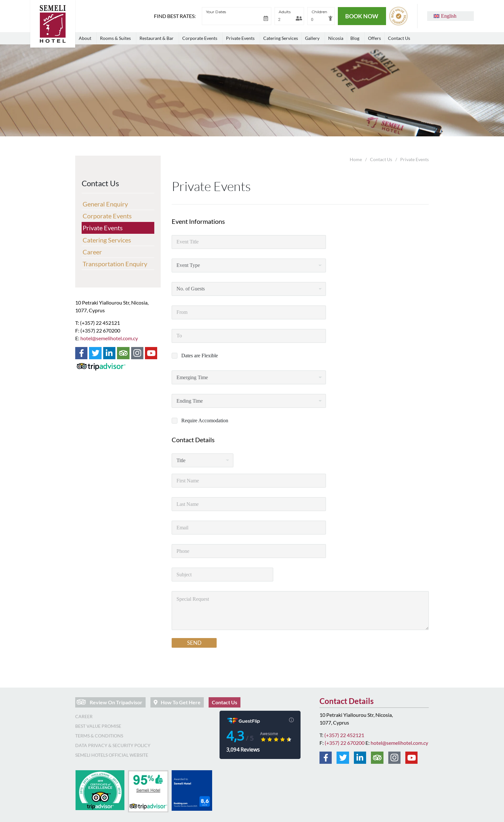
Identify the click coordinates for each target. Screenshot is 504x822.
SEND (194, 643)
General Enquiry (105, 204)
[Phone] (249, 551)
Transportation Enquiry (115, 264)
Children (319, 12)
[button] (445, 16)
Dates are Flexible (200, 356)
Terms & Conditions (99, 736)
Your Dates (216, 12)
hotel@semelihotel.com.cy (109, 338)
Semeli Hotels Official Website (112, 755)
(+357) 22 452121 (344, 735)
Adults (285, 12)
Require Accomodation (205, 420)
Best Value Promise (98, 726)
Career (92, 252)
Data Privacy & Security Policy (113, 745)
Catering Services (107, 240)
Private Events (103, 228)
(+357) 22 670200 (345, 743)
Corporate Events (107, 216)
